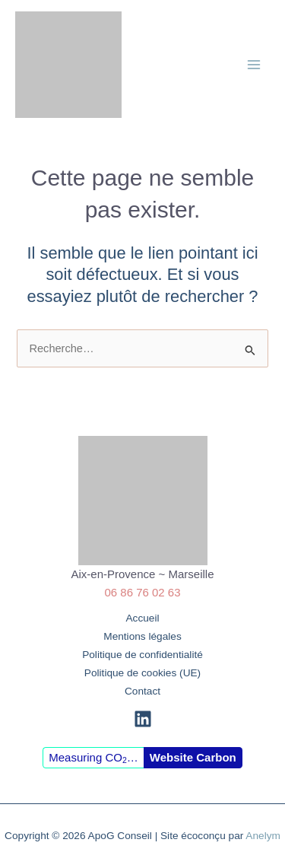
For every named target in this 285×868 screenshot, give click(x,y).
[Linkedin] (143, 719)
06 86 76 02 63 (142, 592)
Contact (142, 691)
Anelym (263, 836)
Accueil (142, 618)
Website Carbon (193, 757)
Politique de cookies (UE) (142, 673)
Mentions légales (142, 636)
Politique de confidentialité (142, 655)
